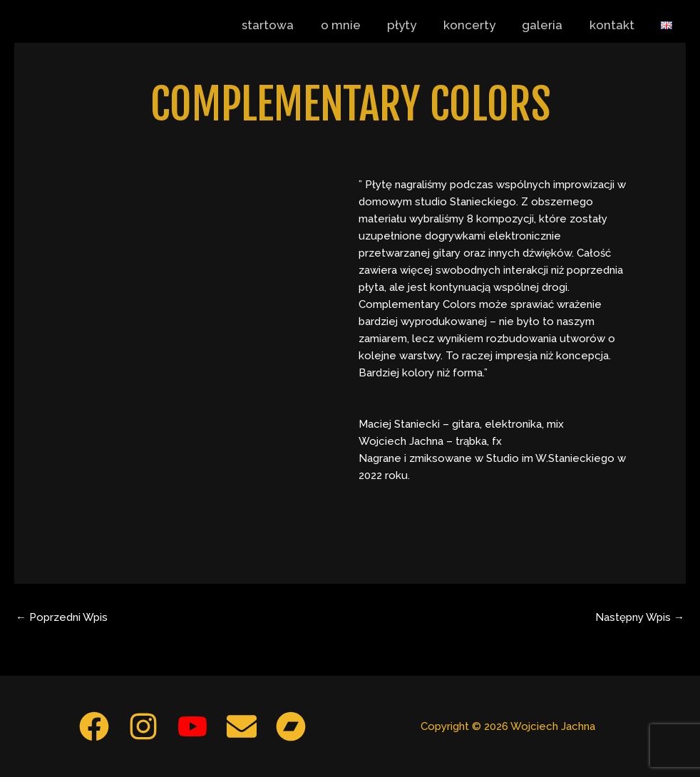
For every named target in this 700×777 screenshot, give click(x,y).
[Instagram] (143, 726)
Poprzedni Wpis (62, 617)
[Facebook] (94, 726)
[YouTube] (192, 726)
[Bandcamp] (291, 726)
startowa (284, 25)
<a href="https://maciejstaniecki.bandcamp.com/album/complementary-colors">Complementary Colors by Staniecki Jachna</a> (197, 344)
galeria (549, 25)
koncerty (478, 25)
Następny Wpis (640, 617)
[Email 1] (242, 726)
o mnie (354, 25)
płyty (413, 25)
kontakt (616, 25)
